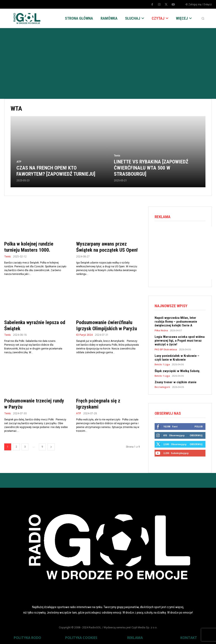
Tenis (117, 156)
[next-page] (51, 447)
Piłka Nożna (161, 330)
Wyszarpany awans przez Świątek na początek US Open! (107, 247)
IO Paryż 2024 (84, 335)
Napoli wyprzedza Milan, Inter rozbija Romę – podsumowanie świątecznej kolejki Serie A (180, 322)
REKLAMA (135, 637)
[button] (203, 18)
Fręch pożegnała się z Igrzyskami (98, 404)
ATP (19, 162)
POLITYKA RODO (27, 637)
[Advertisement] (108, 60)
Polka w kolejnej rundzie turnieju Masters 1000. (29, 247)
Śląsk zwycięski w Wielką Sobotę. (177, 370)
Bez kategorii (162, 386)
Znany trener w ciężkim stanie (175, 382)
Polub (198, 426)
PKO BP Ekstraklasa (166, 349)
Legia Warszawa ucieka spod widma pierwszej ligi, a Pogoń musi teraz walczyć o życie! (178, 340)
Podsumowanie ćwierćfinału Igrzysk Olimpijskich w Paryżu (107, 325)
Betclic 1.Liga (162, 364)
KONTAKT (189, 637)
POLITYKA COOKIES (81, 637)
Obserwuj (196, 435)
